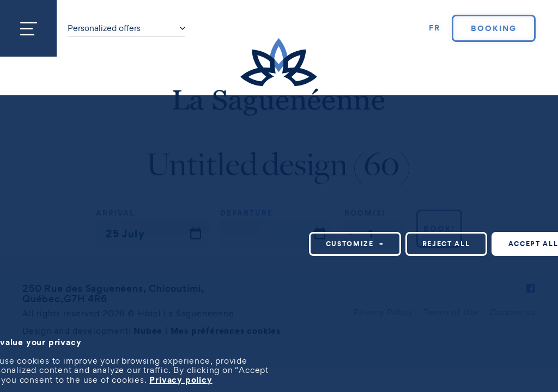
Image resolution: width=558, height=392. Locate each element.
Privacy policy (181, 379)
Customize (355, 244)
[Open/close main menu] (28, 28)
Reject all (446, 244)
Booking (494, 28)
